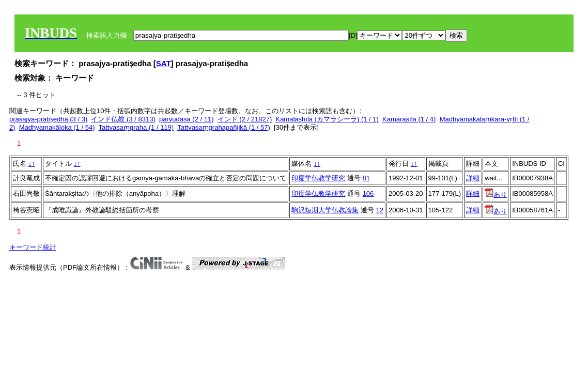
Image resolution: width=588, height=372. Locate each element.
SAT (164, 63)
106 (368, 193)
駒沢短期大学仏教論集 (325, 210)
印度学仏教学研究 (318, 178)
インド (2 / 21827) (245, 119)
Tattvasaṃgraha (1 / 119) (136, 127)
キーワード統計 (33, 247)
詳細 (473, 178)
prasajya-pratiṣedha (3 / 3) (48, 119)
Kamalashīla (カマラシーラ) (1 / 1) (327, 119)
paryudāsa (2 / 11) (187, 119)
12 (380, 210)
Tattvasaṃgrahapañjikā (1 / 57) (224, 127)
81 (366, 178)
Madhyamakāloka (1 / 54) (57, 127)
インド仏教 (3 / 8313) (123, 119)
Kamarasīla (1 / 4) (409, 119)
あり (496, 195)
